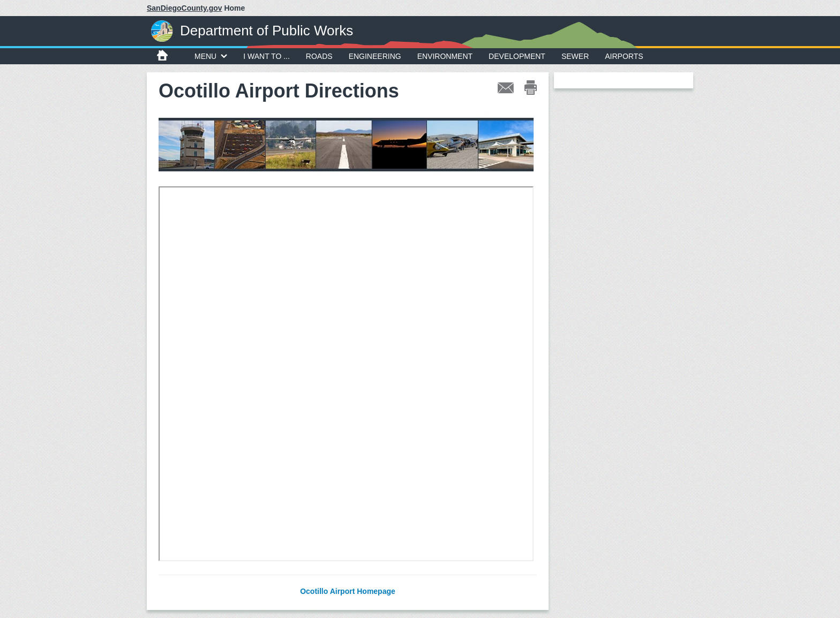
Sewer (575, 56)
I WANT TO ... (267, 56)
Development (517, 56)
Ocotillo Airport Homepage (348, 591)
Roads (319, 56)
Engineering (375, 56)
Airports (624, 56)
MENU (211, 56)
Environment (445, 56)
